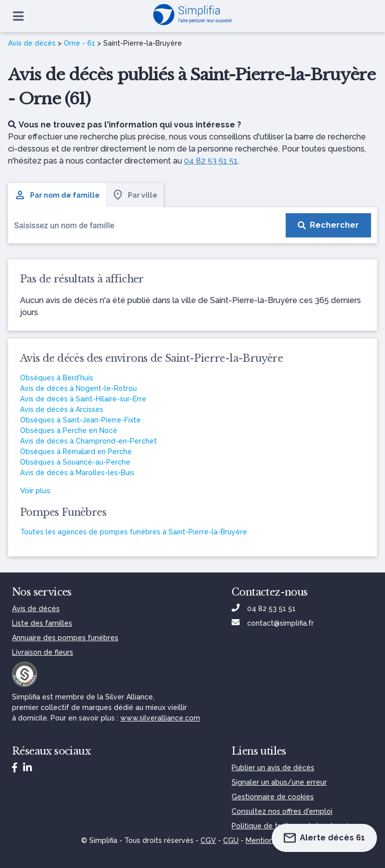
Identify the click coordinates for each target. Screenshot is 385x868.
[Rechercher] (328, 225)
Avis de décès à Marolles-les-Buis (77, 473)
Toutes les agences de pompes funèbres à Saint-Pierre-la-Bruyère (134, 532)
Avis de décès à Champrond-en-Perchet (88, 441)
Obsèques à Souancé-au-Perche (75, 462)
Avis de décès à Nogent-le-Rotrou (78, 388)
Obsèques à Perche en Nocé (69, 430)
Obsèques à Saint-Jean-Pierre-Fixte (80, 420)
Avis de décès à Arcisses (62, 409)
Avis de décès (32, 43)
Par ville (135, 195)
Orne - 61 (79, 43)
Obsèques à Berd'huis (57, 378)
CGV (208, 840)
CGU (231, 840)
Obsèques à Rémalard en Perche (76, 452)
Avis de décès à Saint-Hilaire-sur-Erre (83, 399)
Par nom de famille (57, 195)
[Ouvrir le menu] (18, 16)
